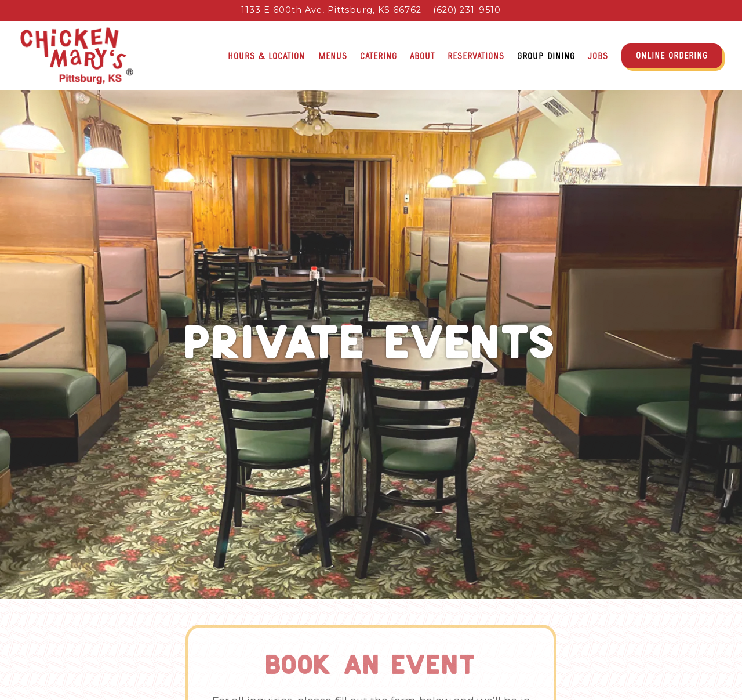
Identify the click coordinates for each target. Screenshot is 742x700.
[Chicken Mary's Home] (77, 55)
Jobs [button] (598, 56)
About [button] (422, 56)
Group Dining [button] (546, 56)
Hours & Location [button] (266, 56)
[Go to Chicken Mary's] (331, 10)
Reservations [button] (476, 56)
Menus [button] (333, 56)
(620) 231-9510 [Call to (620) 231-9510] (467, 10)
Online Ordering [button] (672, 55)
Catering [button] (379, 56)
